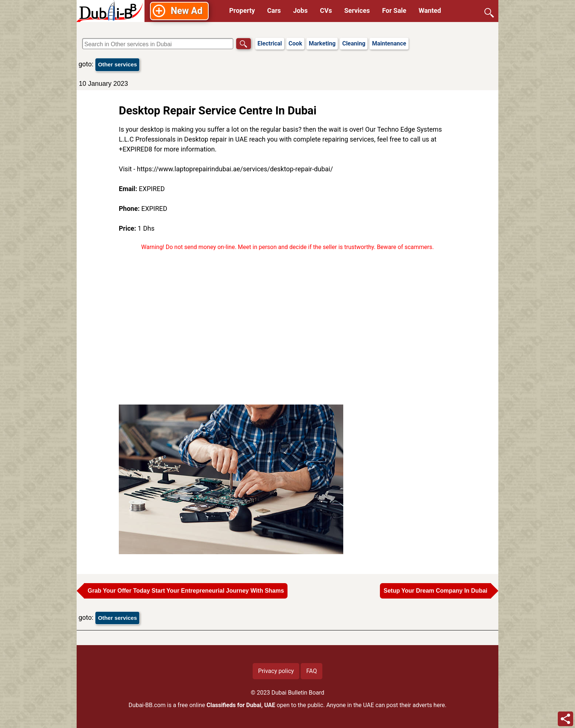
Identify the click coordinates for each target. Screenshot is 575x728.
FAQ (312, 671)
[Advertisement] (287, 328)
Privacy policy (276, 671)
